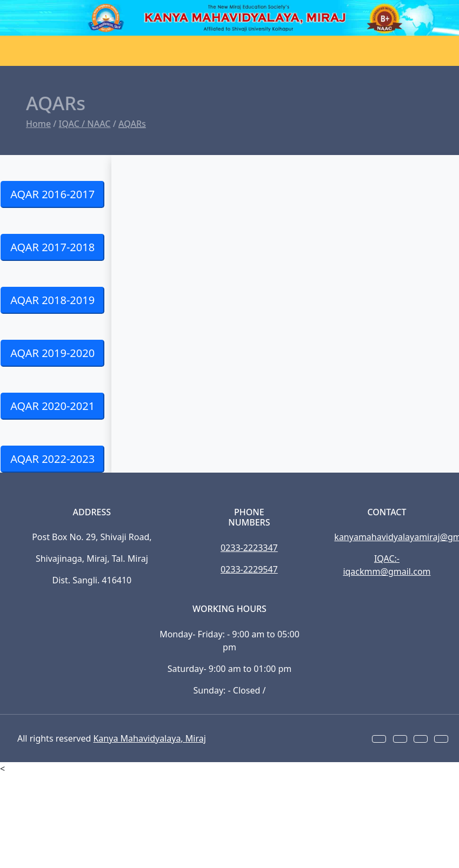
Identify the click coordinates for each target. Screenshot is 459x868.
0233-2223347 (249, 548)
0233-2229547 (249, 569)
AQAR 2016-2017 (52, 194)
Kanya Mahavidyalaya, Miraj (149, 738)
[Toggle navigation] (22, 51)
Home (38, 124)
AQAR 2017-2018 (52, 247)
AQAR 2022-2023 (52, 459)
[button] (379, 739)
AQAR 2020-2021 (52, 406)
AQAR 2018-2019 (52, 300)
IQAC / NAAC (85, 124)
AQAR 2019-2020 (52, 353)
